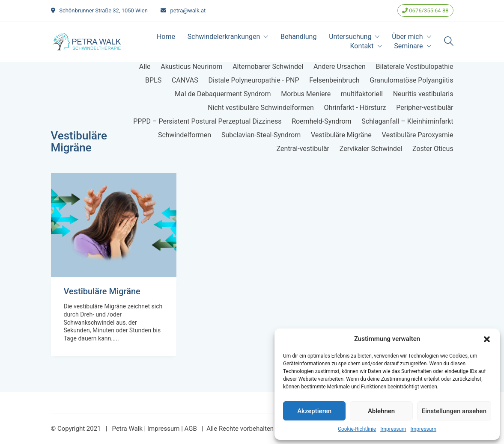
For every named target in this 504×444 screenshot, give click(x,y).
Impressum (393, 429)
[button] (487, 339)
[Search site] (449, 42)
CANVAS (185, 80)
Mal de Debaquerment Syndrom (223, 94)
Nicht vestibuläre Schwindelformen (261, 108)
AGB (191, 429)
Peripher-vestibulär (425, 108)
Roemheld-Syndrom (321, 121)
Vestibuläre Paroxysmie (418, 135)
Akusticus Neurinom (191, 67)
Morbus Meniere (306, 94)
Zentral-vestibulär (303, 149)
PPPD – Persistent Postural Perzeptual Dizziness (207, 121)
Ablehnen (381, 411)
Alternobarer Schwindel (268, 67)
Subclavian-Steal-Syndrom (261, 135)
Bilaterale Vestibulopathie (415, 67)
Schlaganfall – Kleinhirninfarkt (407, 121)
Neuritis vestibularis (423, 94)
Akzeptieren (314, 411)
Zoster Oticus (433, 149)
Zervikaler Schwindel (371, 149)
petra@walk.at (188, 10)
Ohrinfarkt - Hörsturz (355, 108)
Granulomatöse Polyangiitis (411, 80)
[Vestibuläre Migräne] (114, 225)
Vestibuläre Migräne (341, 135)
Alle (145, 67)
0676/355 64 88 (425, 10)
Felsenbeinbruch (334, 80)
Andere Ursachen (340, 67)
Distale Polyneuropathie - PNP (253, 80)
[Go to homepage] (88, 41)
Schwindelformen (185, 135)
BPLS (153, 80)
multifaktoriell (362, 94)
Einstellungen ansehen (454, 411)
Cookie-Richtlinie (357, 429)
